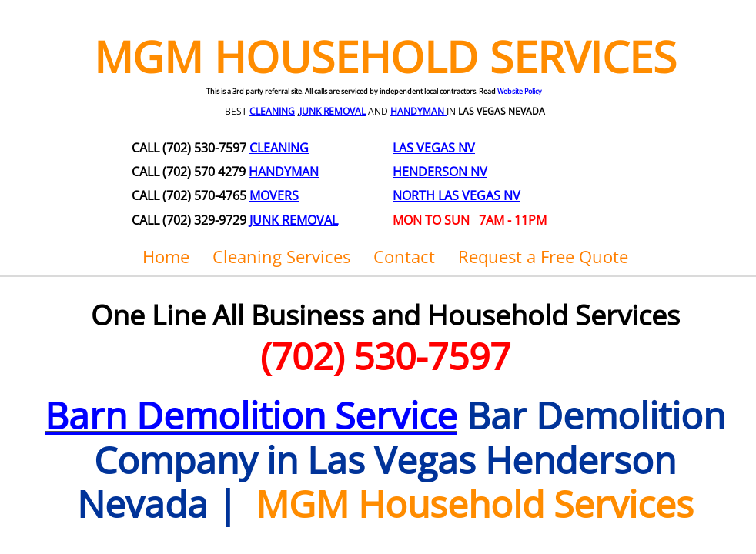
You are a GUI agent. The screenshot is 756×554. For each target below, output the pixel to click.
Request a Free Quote (543, 256)
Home (166, 256)
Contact (404, 256)
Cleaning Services (281, 256)
